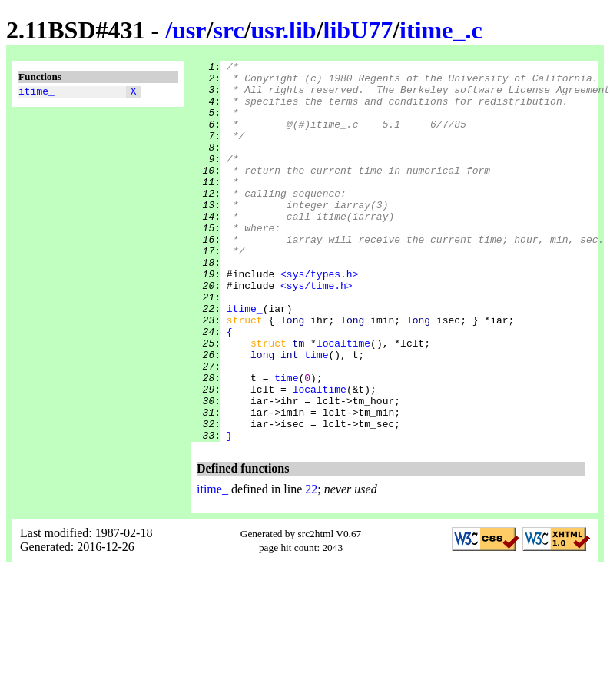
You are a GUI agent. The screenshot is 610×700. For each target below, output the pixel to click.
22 (311, 565)
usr (189, 30)
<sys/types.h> (319, 317)
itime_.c (441, 30)
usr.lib (284, 30)
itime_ (36, 93)
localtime (343, 400)
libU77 (358, 30)
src (228, 30)
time (316, 414)
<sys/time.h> (317, 331)
